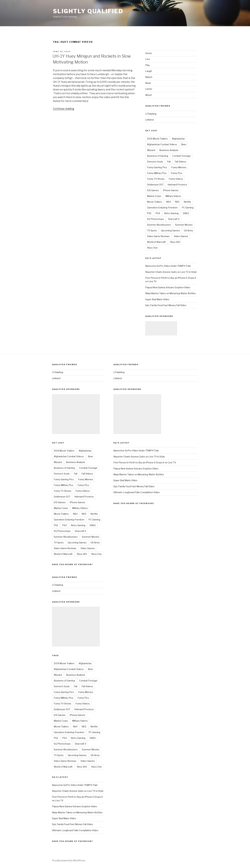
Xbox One (152, 248)
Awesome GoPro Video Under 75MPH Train (168, 266)
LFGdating (151, 114)
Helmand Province (177, 185)
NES (177, 202)
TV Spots (152, 230)
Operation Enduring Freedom (162, 208)
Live (148, 59)
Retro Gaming (171, 213)
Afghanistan (178, 139)
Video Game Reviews (158, 236)
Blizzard (151, 150)
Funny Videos (176, 179)
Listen (149, 89)
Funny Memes (179, 167)
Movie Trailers (154, 202)
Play (147, 65)
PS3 (149, 213)
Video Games (181, 236)
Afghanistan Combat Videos (162, 144)
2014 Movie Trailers (157, 139)
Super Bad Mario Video (157, 299)
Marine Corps (154, 196)
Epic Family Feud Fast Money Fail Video (166, 305)
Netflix (187, 202)
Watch (149, 77)
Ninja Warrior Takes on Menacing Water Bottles (171, 293)
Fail (169, 162)
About (149, 95)
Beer (184, 144)
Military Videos (173, 196)
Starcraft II (174, 219)
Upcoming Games (170, 230)
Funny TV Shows (156, 179)
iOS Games (153, 190)
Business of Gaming (158, 156)
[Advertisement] (161, 328)
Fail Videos (180, 162)
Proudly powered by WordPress (69, 860)
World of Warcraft (156, 242)
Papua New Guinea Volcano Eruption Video (168, 287)
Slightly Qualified (88, 11)
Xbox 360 (175, 242)
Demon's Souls (155, 162)
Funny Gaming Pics (157, 167)
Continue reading (64, 109)
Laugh (149, 71)
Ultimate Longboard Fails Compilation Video (75, 830)
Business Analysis (169, 150)
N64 (168, 202)
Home (149, 53)
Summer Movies (184, 225)
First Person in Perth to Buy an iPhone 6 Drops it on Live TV (145, 462)
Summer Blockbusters (159, 225)
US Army (188, 230)
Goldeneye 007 (155, 185)
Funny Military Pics (157, 173)
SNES (186, 213)
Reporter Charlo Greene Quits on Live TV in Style (171, 272)
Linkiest (150, 120)
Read (148, 83)
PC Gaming (188, 208)
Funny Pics (176, 173)
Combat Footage (182, 156)
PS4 (158, 213)
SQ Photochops (155, 219)
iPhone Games (171, 190)
